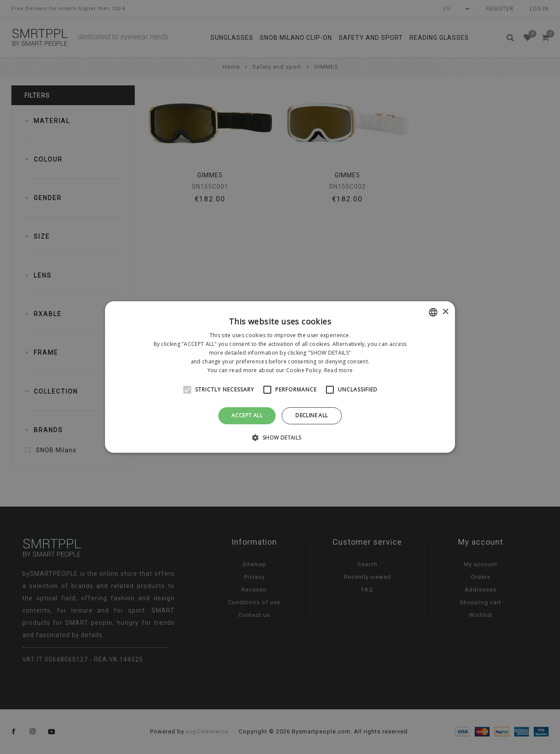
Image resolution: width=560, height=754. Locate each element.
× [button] (445, 312)
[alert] (280, 377)
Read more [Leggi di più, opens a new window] (339, 370)
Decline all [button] (311, 415)
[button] (280, 437)
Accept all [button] (247, 415)
